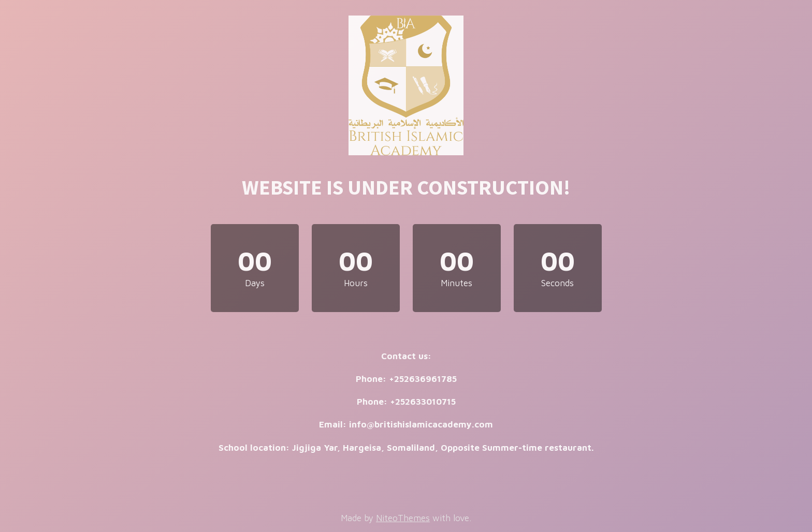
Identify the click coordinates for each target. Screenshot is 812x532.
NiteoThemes (403, 518)
